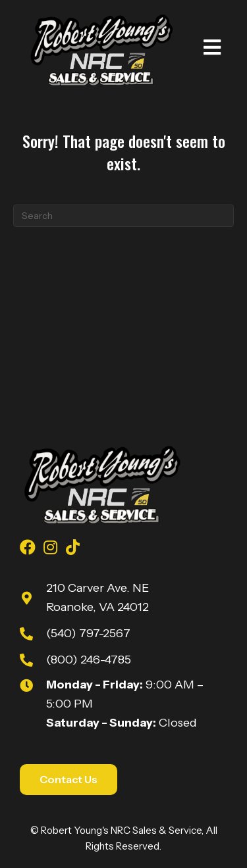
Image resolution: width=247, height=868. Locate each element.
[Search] (123, 216)
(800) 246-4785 (89, 660)
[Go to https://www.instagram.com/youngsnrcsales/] (50, 549)
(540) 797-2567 (88, 633)
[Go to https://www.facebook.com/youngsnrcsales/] (28, 549)
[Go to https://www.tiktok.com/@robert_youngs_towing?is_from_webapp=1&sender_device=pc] (72, 549)
